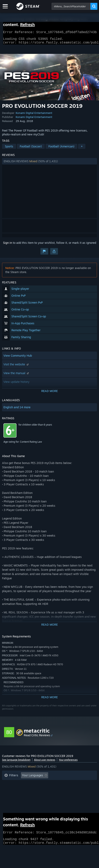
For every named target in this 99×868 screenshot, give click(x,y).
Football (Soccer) (31, 149)
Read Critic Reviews (37, 738)
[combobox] (71, 6)
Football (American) (61, 149)
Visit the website (16, 367)
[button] (50, 164)
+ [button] (82, 149)
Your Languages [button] (33, 778)
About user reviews (45, 762)
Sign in (8, 245)
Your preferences (68, 762)
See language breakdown (16, 762)
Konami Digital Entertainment (34, 115)
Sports (9, 149)
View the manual (17, 375)
